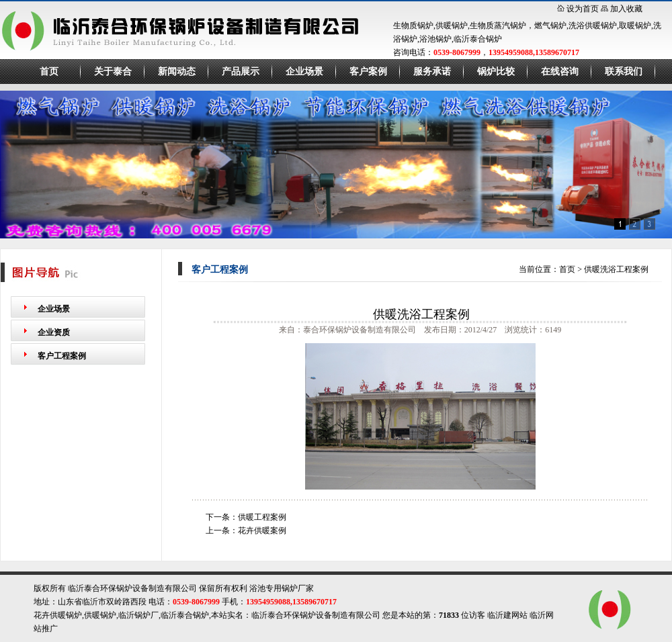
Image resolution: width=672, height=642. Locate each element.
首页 (49, 72)
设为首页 (583, 9)
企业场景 (304, 72)
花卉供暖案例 (262, 531)
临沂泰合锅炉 (185, 615)
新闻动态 (177, 72)
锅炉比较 (496, 72)
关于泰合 (113, 72)
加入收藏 (626, 9)
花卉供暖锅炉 (58, 615)
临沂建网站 (507, 615)
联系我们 (624, 72)
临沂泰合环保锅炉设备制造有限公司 (316, 615)
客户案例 (368, 72)
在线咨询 (560, 72)
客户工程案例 (62, 356)
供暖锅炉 (100, 615)
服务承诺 (432, 72)
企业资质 (54, 332)
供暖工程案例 (262, 517)
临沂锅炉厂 (138, 615)
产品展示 (241, 72)
